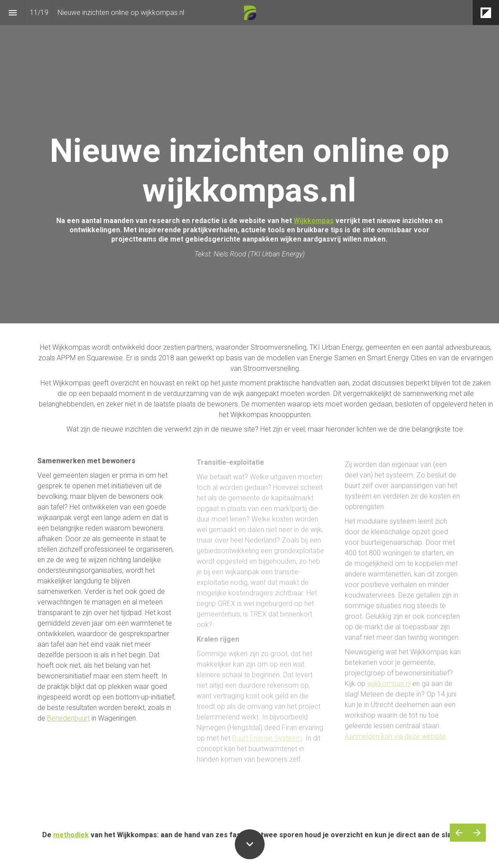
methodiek (71, 842)
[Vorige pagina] (459, 833)
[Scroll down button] (250, 844)
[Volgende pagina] (477, 833)
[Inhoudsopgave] (13, 13)
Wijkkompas (314, 221)
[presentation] (249, 162)
